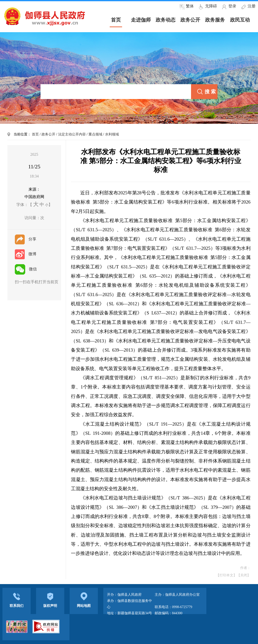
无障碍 (211, 6)
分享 (26, 239)
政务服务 (215, 20)
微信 (26, 269)
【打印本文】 (226, 575)
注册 (252, 6)
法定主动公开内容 (72, 134)
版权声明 (50, 600)
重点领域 (95, 134)
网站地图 (84, 600)
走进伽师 (141, 20)
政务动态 (166, 20)
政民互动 (240, 20)
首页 (35, 134)
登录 (232, 6)
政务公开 (190, 20)
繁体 (190, 6)
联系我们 (17, 600)
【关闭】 (244, 575)
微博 (26, 254)
